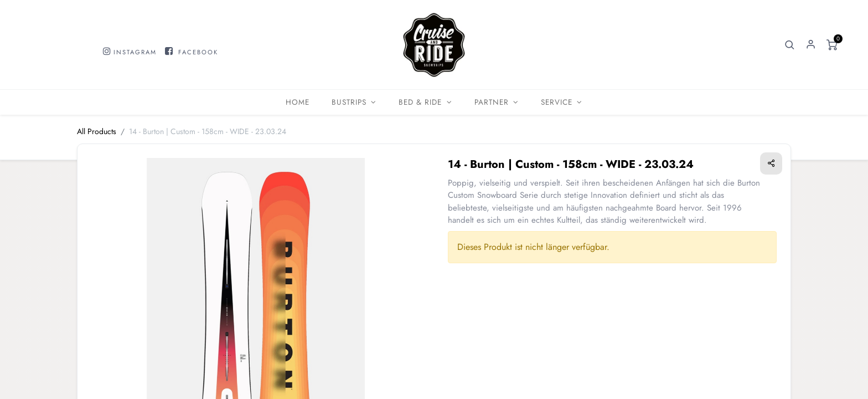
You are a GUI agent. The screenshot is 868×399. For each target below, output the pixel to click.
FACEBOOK (198, 52)
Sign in (811, 45)
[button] (790, 45)
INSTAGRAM (135, 52)
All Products (97, 131)
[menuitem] (298, 102)
